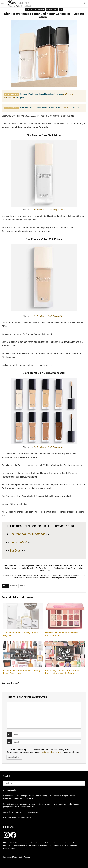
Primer (23, 586)
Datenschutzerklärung (51, 752)
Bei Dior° (15, 551)
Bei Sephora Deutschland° (27, 534)
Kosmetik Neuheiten (38, 9)
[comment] (44, 715)
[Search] (84, 4)
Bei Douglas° (18, 542)
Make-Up (49, 9)
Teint (56, 9)
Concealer (14, 586)
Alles (27, 9)
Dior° (63, 210)
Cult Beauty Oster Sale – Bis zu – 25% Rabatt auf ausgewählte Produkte (63, 672)
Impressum (8, 857)
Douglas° (67, 108)
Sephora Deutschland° (43, 210)
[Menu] (3, 4)
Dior (61, 9)
